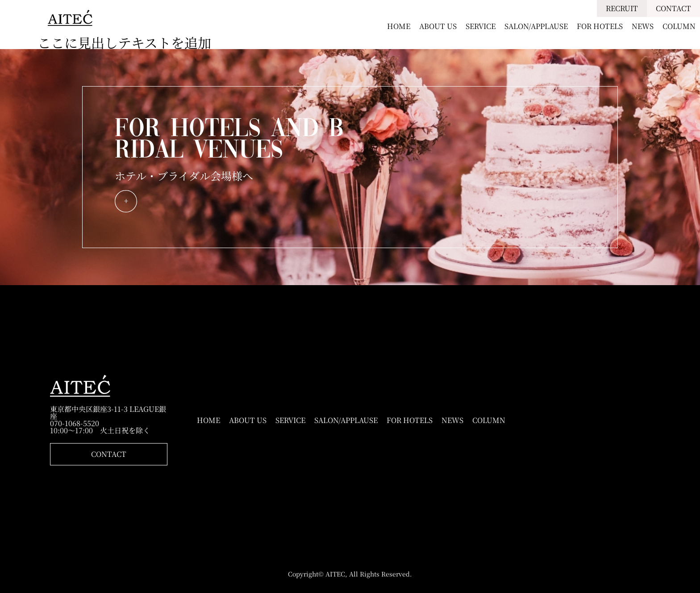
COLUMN (679, 26)
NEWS (643, 26)
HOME (399, 26)
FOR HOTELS (600, 26)
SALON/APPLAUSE (536, 26)
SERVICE (481, 26)
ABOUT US (438, 26)
